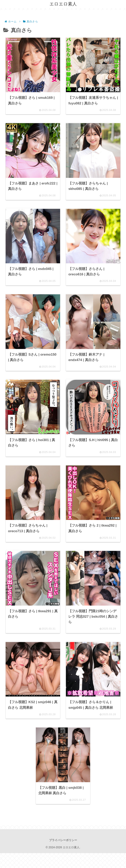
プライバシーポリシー (63, 855)
